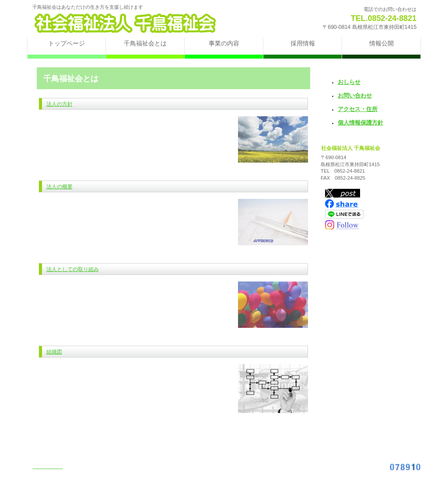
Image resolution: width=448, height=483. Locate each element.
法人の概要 (59, 187)
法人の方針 (59, 104)
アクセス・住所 (358, 109)
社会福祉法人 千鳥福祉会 (136, 23)
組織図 (54, 352)
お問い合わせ (355, 96)
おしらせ (349, 82)
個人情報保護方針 (360, 123)
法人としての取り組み (73, 269)
